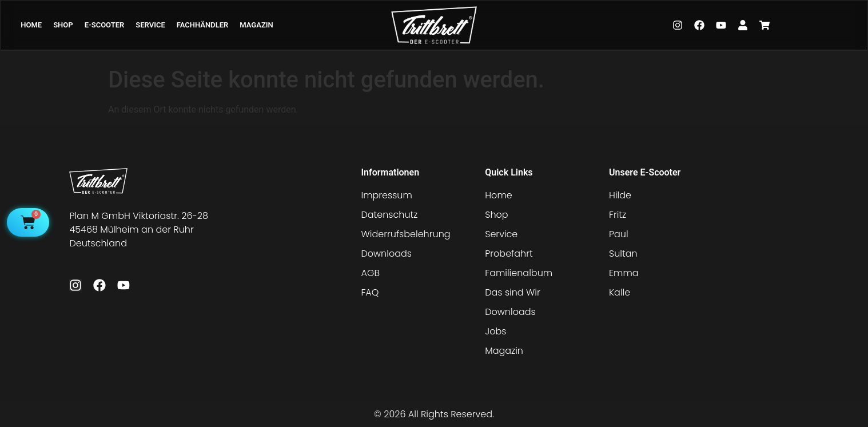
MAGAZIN (256, 25)
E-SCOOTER (105, 25)
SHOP (63, 25)
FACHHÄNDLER (203, 25)
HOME (31, 25)
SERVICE (150, 25)
